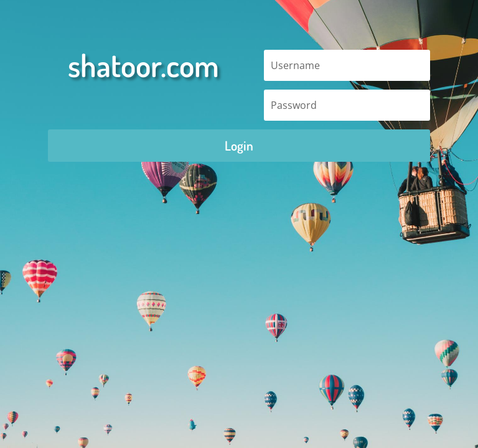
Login (239, 145)
